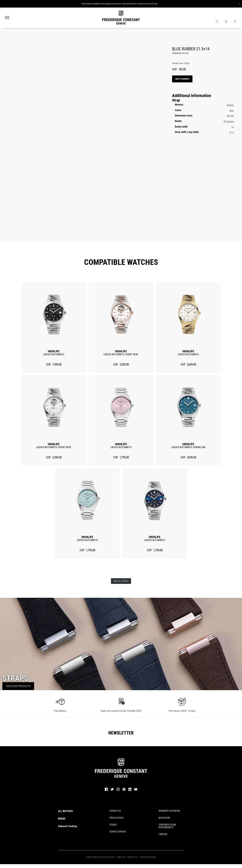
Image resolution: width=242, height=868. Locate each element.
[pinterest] (124, 791)
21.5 (232, 133)
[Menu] (7, 18)
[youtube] (136, 790)
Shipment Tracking (67, 826)
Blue (232, 111)
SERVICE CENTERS (118, 832)
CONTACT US (115, 811)
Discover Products (18, 686)
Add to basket (182, 79)
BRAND (62, 819)
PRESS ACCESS (117, 818)
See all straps (121, 581)
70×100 (230, 116)
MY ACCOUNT (165, 818)
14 (232, 127)
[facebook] (106, 791)
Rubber (230, 105)
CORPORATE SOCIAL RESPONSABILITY (168, 826)
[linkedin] (130, 791)
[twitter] (112, 790)
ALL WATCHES (65, 811)
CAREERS (163, 834)
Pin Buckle (229, 122)
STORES (113, 825)
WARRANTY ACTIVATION (169, 811)
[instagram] (118, 791)
